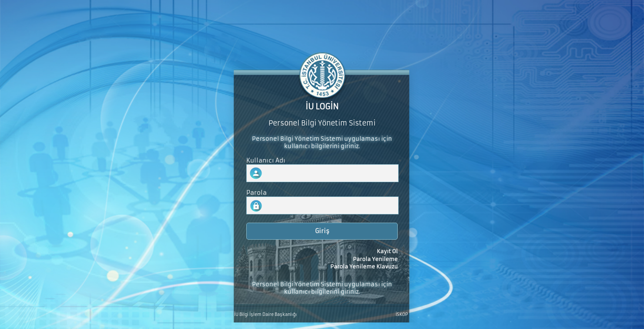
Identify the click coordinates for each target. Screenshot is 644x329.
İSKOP (402, 315)
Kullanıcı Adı (266, 161)
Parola (257, 193)
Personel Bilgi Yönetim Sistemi (322, 123)
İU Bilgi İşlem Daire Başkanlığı (265, 315)
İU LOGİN (322, 107)
